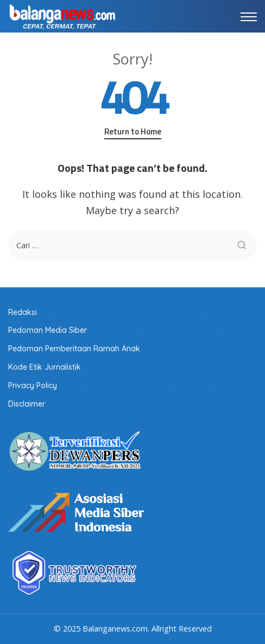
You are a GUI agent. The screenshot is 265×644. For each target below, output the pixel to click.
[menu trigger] (249, 16)
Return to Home (133, 132)
